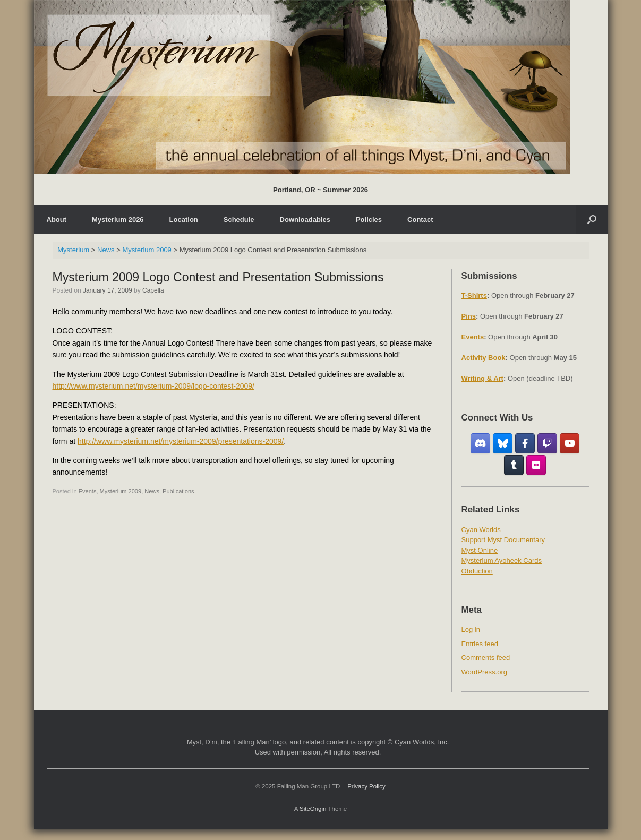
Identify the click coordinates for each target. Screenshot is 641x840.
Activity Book (484, 358)
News (152, 491)
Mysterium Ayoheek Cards (502, 560)
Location (184, 220)
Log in (471, 629)
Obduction (477, 571)
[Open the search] (592, 220)
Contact (420, 220)
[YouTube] (570, 443)
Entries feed (480, 644)
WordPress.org (484, 672)
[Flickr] (536, 465)
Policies (369, 220)
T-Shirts (474, 295)
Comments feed (486, 658)
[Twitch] (547, 443)
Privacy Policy (366, 786)
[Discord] (480, 443)
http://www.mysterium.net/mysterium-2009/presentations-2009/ (181, 441)
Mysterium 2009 (121, 491)
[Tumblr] (514, 465)
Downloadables (305, 220)
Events (88, 491)
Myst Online (480, 550)
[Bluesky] (503, 443)
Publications (178, 491)
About (57, 220)
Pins (469, 316)
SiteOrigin (313, 809)
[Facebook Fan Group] (525, 443)
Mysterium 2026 (118, 220)
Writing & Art (482, 378)
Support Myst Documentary (503, 540)
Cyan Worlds (481, 530)
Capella (153, 290)
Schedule (239, 220)
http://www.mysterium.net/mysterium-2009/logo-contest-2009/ (154, 386)
